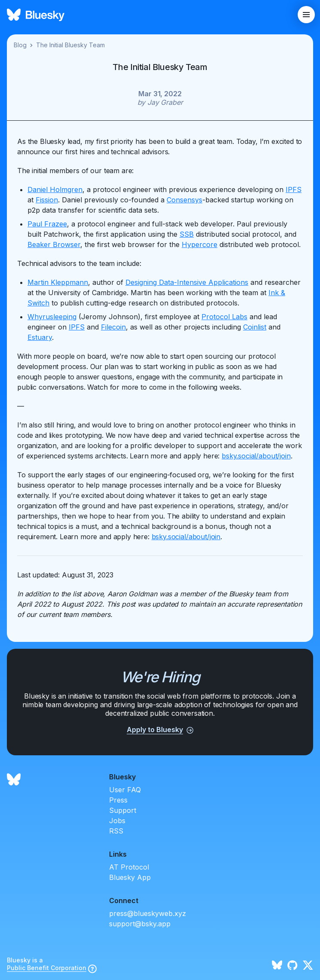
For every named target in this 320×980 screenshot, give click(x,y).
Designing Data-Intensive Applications (187, 282)
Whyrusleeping (52, 317)
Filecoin (113, 327)
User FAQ (125, 790)
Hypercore (200, 244)
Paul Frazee (47, 224)
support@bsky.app (140, 924)
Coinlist (255, 327)
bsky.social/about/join (256, 456)
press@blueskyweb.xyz (148, 913)
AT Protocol (129, 867)
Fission (47, 200)
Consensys (184, 200)
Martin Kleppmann (58, 282)
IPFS (294, 189)
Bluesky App (130, 877)
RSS (116, 831)
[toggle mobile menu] (306, 15)
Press (118, 800)
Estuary (40, 337)
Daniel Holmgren (55, 189)
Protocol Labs (224, 317)
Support (123, 810)
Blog (20, 45)
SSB (187, 234)
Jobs (117, 821)
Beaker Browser (54, 244)
